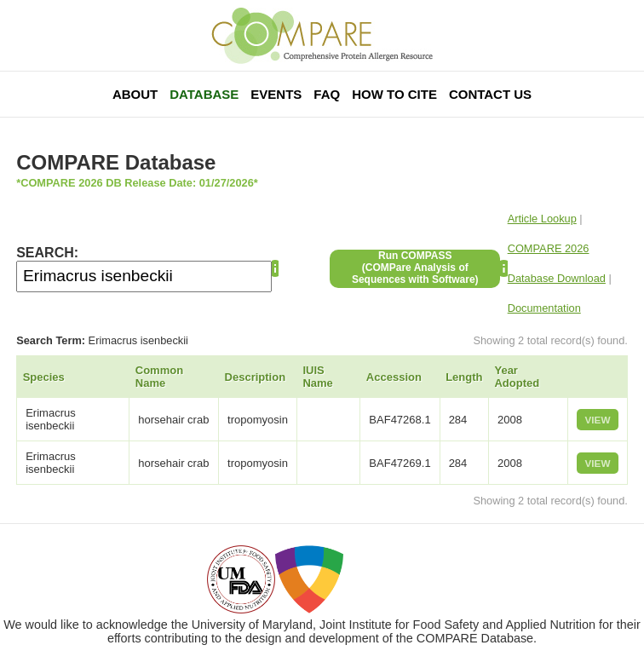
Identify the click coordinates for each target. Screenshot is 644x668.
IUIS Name (317, 377)
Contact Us (490, 94)
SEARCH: (47, 253)
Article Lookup (542, 219)
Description (256, 377)
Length (464, 377)
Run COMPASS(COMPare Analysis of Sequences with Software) (415, 268)
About (135, 94)
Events (276, 94)
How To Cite (394, 94)
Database (204, 94)
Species (44, 377)
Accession (394, 377)
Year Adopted (517, 377)
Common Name (159, 377)
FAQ (327, 94)
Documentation (544, 308)
